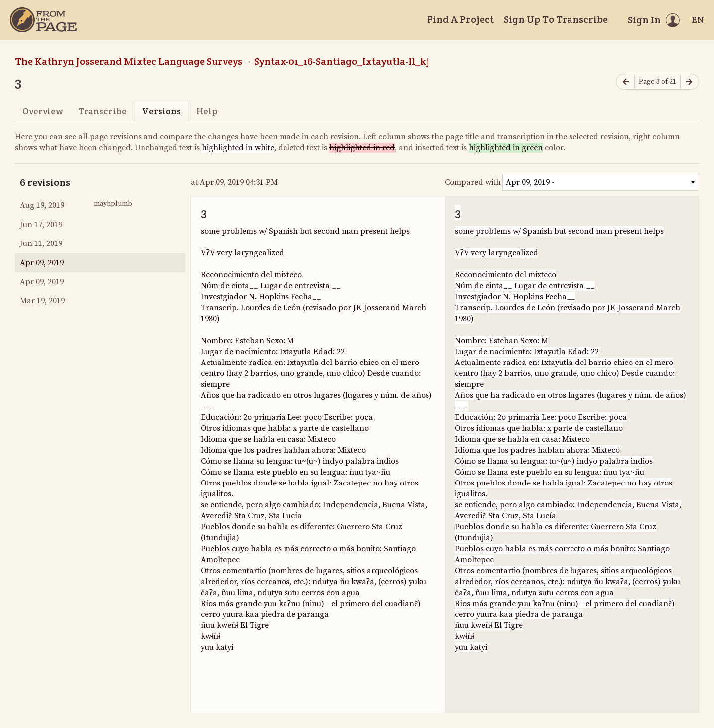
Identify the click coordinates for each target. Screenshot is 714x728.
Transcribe (102, 111)
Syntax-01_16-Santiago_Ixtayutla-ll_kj (342, 61)
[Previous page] (625, 82)
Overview (43, 111)
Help (207, 111)
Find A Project (460, 19)
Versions (161, 111)
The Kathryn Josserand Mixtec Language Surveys (129, 61)
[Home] (43, 20)
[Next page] (690, 82)
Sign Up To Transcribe (556, 19)
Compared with (473, 182)
